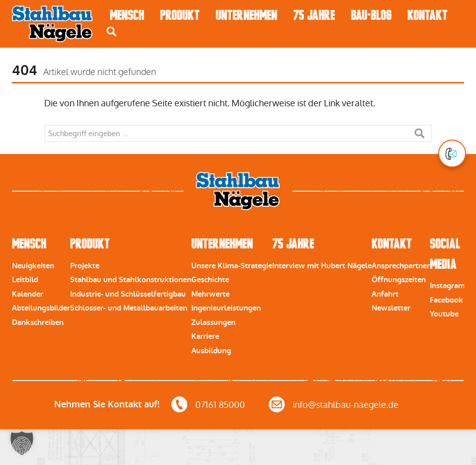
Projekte (85, 266)
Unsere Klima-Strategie (232, 266)
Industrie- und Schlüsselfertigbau (128, 294)
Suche (419, 133)
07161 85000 (220, 405)
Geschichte (210, 280)
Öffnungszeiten (399, 280)
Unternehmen (246, 15)
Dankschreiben (38, 322)
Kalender (28, 294)
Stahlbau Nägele (52, 24)
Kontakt (428, 15)
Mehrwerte (210, 294)
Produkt (180, 15)
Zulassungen (213, 322)
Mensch (127, 15)
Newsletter (391, 308)
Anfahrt (385, 294)
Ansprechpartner (401, 266)
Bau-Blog (371, 15)
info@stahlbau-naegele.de (346, 405)
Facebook (446, 300)
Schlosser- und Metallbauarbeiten (129, 308)
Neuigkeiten (33, 266)
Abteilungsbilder (41, 308)
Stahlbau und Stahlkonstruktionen (131, 280)
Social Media (445, 254)
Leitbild (25, 280)
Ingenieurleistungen (226, 308)
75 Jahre (314, 15)
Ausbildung (211, 351)
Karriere (205, 336)
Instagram (447, 286)
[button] (22, 443)
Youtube (444, 314)
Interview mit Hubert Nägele (322, 266)
